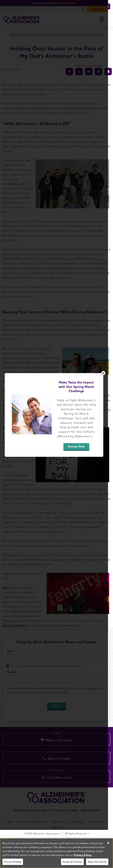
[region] (56, 853)
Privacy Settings (13, 862)
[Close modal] (108, 394)
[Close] (108, 843)
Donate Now (80, 463)
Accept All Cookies (72, 862)
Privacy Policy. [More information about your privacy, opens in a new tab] (83, 855)
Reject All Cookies (97, 862)
